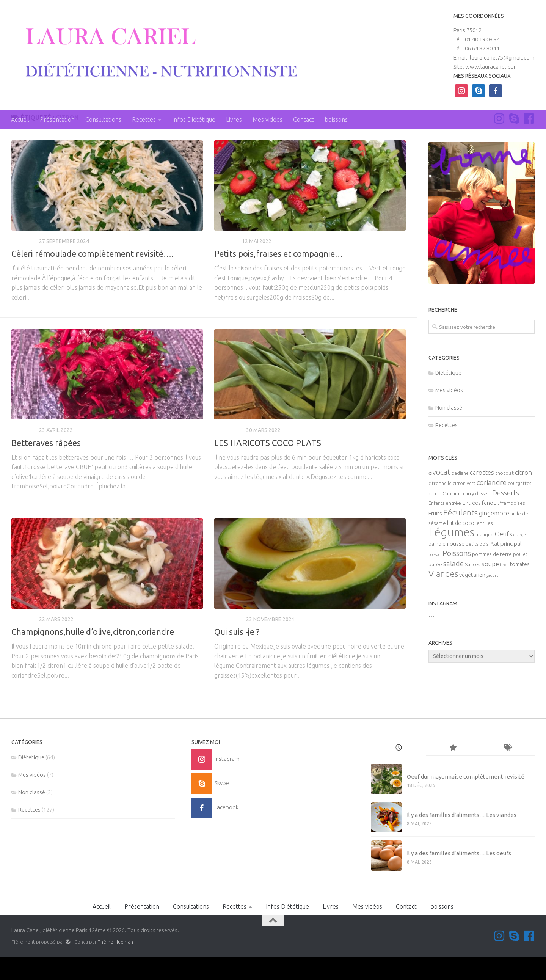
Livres (234, 119)
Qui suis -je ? (237, 654)
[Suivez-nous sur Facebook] (529, 141)
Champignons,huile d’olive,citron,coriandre (93, 654)
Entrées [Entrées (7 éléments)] (471, 526)
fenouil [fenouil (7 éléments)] (490, 526)
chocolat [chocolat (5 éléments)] (504, 496)
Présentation (57, 119)
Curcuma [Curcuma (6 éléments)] (452, 517)
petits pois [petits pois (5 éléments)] (477, 567)
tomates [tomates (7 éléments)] (520, 587)
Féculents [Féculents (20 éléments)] (460, 536)
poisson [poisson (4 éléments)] (435, 578)
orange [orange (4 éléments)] (520, 558)
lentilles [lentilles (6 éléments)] (484, 546)
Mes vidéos (268, 119)
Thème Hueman (115, 964)
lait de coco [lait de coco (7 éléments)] (461, 546)
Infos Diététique (194, 119)
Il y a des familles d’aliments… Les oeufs (459, 876)
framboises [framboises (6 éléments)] (512, 526)
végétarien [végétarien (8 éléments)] (472, 598)
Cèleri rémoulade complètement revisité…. (92, 276)
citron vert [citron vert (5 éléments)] (464, 506)
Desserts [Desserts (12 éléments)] (506, 516)
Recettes (144, 119)
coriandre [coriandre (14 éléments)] (492, 506)
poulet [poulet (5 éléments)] (520, 577)
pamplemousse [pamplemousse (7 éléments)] (446, 567)
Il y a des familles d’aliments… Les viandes (462, 838)
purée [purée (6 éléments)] (435, 588)
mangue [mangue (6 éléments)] (485, 558)
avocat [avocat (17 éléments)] (439, 495)
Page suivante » (380, 723)
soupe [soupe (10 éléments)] (490, 587)
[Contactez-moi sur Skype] (514, 141)
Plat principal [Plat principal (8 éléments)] (506, 567)
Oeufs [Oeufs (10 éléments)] (504, 557)
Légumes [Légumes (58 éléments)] (451, 555)
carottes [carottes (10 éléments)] (482, 496)
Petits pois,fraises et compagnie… (278, 276)
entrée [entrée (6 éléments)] (453, 526)
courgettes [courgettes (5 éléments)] (519, 506)
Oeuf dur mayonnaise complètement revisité (466, 800)
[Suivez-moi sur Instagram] (499, 141)
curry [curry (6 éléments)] (468, 517)
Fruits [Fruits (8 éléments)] (435, 536)
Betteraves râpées (46, 466)
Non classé (449, 430)
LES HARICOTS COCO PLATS (268, 466)
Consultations (103, 119)
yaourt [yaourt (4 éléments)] (492, 598)
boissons (336, 119)
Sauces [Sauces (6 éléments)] (473, 588)
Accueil (20, 119)
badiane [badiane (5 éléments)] (460, 496)
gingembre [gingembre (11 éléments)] (494, 536)
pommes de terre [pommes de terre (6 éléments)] (492, 577)
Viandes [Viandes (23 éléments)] (443, 597)
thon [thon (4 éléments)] (504, 588)
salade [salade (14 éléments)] (453, 587)
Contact (304, 119)
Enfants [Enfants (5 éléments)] (436, 526)
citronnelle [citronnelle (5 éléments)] (440, 506)
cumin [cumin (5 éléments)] (435, 517)
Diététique (229, 453)
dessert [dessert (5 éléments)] (483, 517)
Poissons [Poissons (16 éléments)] (457, 576)
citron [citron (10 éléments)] (523, 496)
